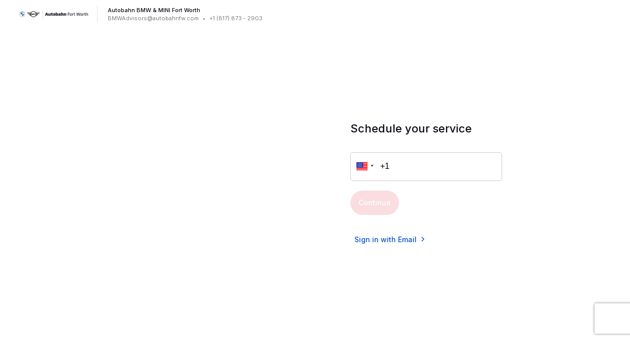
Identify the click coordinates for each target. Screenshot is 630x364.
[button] (364, 167)
